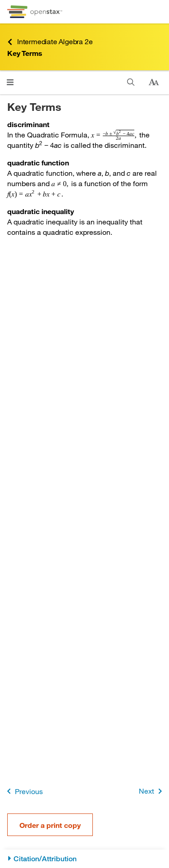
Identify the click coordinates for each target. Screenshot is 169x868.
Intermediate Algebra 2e (50, 42)
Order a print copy (50, 825)
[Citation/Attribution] (84, 859)
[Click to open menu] (10, 82)
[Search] (131, 82)
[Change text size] (154, 82)
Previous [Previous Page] (23, 791)
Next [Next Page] (152, 791)
